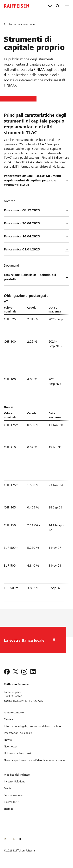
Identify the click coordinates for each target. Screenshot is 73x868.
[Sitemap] (9, 809)
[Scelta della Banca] (28, 641)
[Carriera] (9, 719)
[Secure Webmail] (13, 795)
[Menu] (67, 6)
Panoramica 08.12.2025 (36, 210)
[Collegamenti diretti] (50, 6)
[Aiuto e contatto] (14, 712)
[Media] (8, 788)
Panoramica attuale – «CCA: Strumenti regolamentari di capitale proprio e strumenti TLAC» (36, 180)
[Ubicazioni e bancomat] (17, 753)
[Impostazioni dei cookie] (18, 733)
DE (6, 839)
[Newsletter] (10, 746)
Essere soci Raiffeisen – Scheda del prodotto (36, 277)
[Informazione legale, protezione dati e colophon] (32, 726)
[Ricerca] (58, 6)
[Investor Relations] (14, 781)
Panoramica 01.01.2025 (36, 249)
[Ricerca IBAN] (12, 802)
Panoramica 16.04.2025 (36, 236)
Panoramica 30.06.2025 (36, 223)
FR (13, 839)
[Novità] (8, 740)
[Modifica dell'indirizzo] (17, 775)
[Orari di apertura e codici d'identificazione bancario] (34, 760)
